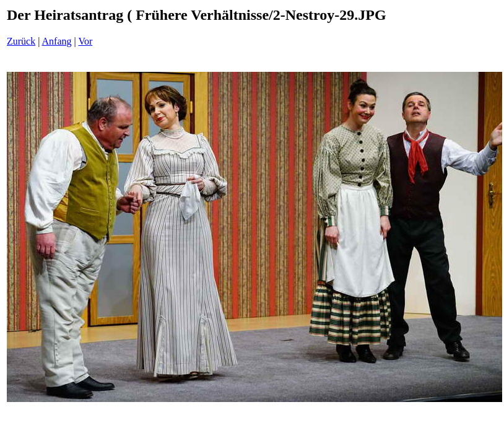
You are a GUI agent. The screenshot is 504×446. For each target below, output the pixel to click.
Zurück (21, 41)
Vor (85, 41)
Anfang (57, 41)
